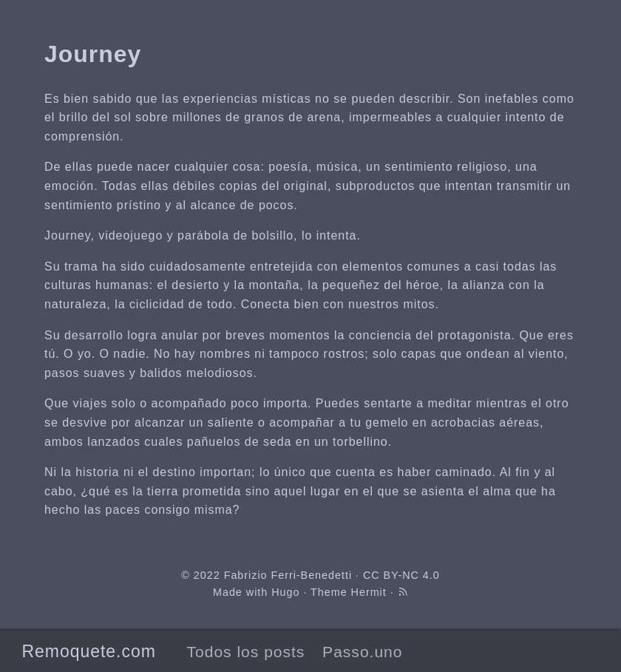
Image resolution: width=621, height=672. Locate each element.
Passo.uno (362, 652)
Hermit (369, 592)
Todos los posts (245, 652)
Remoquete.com (88, 651)
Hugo (285, 592)
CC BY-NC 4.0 (401, 575)
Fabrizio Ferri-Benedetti (288, 575)
